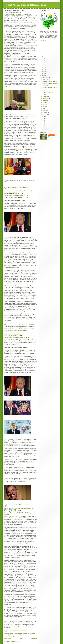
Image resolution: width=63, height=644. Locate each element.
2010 (43, 128)
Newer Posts (8, 638)
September (46, 98)
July (44, 102)
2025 (43, 60)
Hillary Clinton (26, 508)
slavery (28, 635)
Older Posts (34, 638)
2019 (43, 72)
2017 (43, 76)
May (44, 106)
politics (10, 510)
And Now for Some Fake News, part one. (17, 337)
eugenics (27, 634)
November (46, 80)
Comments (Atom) (16, 641)
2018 (43, 74)
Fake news (11, 508)
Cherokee (20, 191)
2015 (43, 118)
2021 (43, 68)
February (45, 112)
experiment (32, 634)
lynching (10, 635)
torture (32, 635)
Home (21, 638)
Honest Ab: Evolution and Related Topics (26, 5)
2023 (43, 64)
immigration (17, 334)
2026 (43, 58)
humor (32, 508)
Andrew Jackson (12, 191)
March (45, 110)
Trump (17, 192)
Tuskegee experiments (16, 584)
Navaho (12, 192)
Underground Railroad (16, 636)
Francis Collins (18, 508)
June (44, 104)
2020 (43, 70)
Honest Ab (52, 135)
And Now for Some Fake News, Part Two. (17, 195)
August (45, 100)
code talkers (26, 191)
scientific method (21, 635)
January (45, 114)
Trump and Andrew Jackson (13, 12)
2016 (43, 116)
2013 (43, 122)
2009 (43, 130)
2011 (43, 126)
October (45, 96)
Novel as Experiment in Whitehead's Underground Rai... (50, 93)
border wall (11, 334)
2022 (43, 66)
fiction (6, 635)
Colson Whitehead (19, 634)
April (44, 108)
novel (15, 635)
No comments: (24, 187)
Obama (6, 510)
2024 (43, 62)
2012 (43, 124)
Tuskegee (7, 636)
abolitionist (11, 634)
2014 (43, 120)
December (46, 78)
